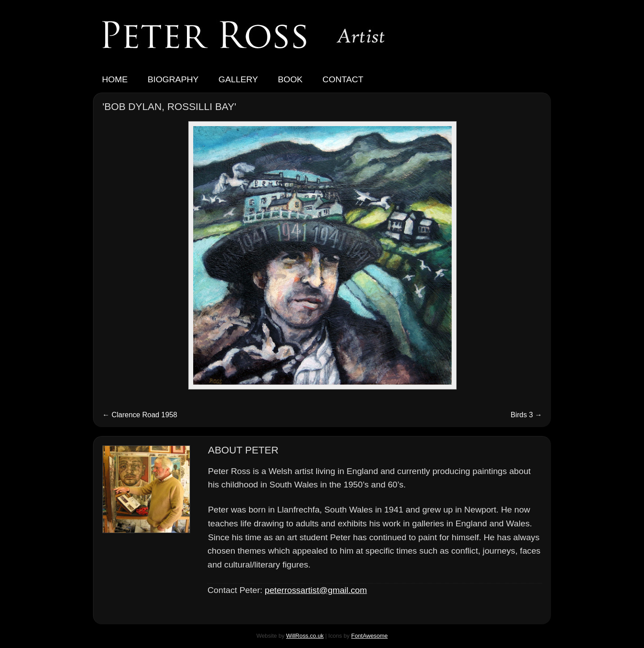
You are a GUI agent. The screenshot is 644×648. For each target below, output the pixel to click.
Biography (173, 79)
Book (290, 79)
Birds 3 (526, 415)
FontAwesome (369, 636)
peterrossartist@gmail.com (316, 590)
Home (115, 79)
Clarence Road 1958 (140, 415)
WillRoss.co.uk (305, 636)
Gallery (238, 79)
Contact (343, 79)
